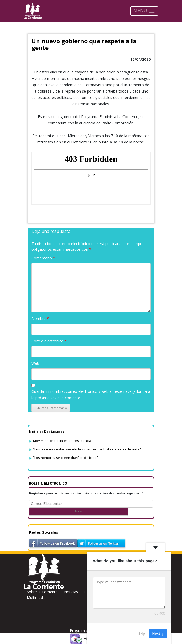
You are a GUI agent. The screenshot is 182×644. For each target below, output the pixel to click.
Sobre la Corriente (42, 592)
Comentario (43, 258)
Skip (142, 633)
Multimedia (36, 597)
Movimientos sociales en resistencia (62, 441)
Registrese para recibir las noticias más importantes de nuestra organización (87, 493)
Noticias (71, 592)
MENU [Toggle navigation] (144, 11)
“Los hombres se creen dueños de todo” (65, 458)
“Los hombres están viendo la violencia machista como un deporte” (87, 449)
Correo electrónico (49, 341)
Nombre (40, 318)
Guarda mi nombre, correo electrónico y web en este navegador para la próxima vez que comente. (91, 395)
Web (35, 363)
